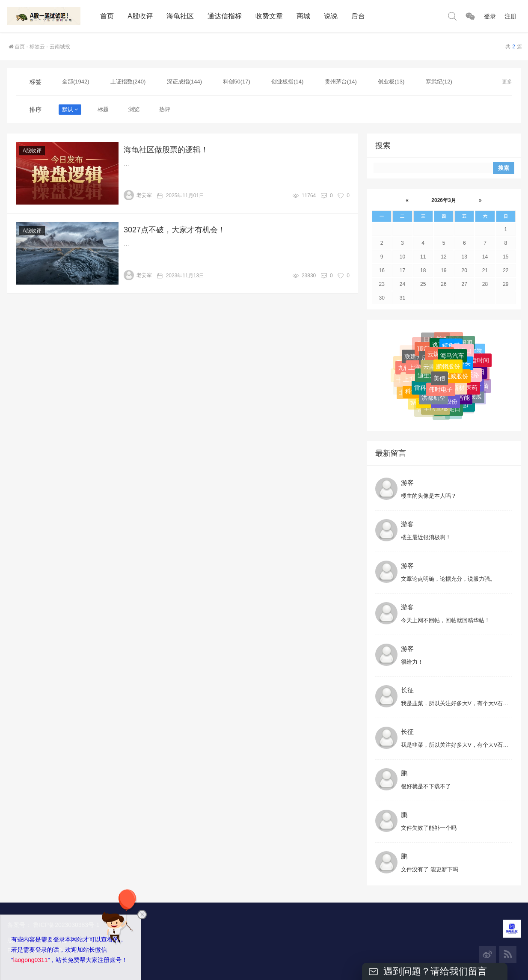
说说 (331, 16)
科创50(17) (237, 82)
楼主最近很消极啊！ (426, 537)
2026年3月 (444, 200)
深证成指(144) (184, 82)
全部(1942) (76, 82)
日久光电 (436, 382)
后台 (358, 16)
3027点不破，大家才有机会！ (175, 230)
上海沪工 (458, 355)
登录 (490, 16)
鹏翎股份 (448, 402)
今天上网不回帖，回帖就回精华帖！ (445, 620)
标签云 (37, 47)
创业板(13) (391, 82)
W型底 (445, 354)
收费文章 (269, 16)
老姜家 (138, 195)
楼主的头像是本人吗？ (429, 496)
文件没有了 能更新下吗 (430, 869)
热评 (165, 109)
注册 (510, 16)
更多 (507, 82)
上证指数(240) (128, 82)
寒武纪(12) (439, 82)
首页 (107, 16)
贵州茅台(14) (341, 82)
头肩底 (433, 354)
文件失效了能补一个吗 (429, 828)
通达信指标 (225, 16)
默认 (70, 109)
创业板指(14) (287, 82)
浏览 (134, 109)
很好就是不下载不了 (426, 786)
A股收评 (140, 16)
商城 (303, 16)
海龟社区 (180, 16)
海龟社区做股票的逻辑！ (166, 150)
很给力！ (412, 662)
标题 (103, 109)
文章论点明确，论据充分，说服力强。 (448, 579)
